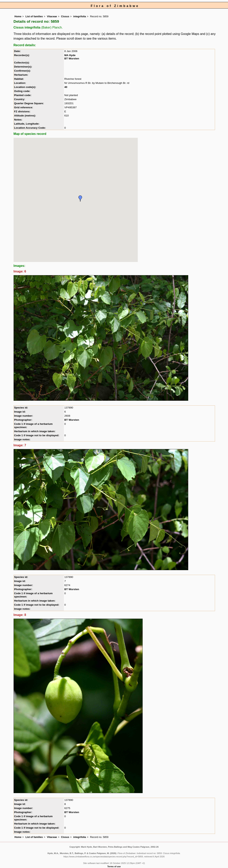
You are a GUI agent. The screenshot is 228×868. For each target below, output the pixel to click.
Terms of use (114, 866)
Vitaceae (52, 16)
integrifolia (80, 16)
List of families (34, 16)
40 (66, 87)
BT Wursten (72, 59)
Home (18, 16)
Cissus (65, 16)
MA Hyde (70, 55)
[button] (80, 199)
